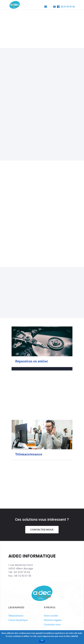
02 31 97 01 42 (68, 7)
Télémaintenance (29, 419)
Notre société (51, 587)
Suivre (54, 606)
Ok (42, 641)
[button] (40, 7)
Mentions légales (53, 591)
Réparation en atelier (32, 326)
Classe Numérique (18, 591)
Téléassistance (16, 587)
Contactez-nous (42, 494)
